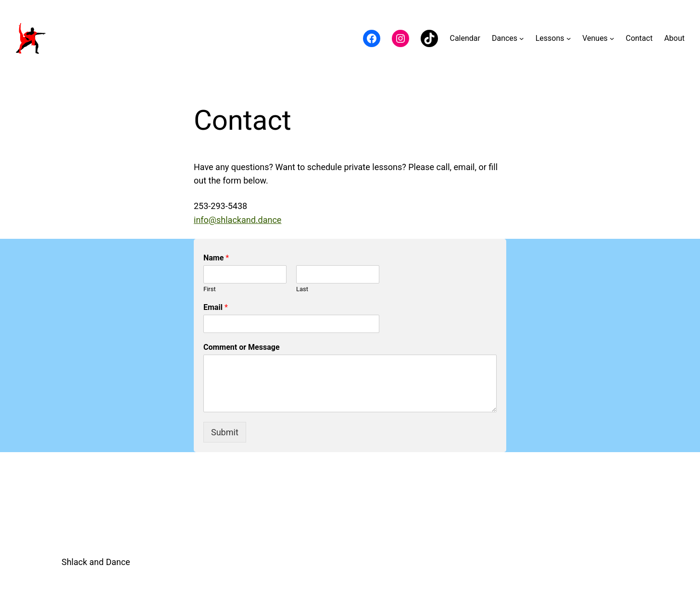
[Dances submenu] (522, 38)
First (210, 289)
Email (216, 307)
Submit (225, 432)
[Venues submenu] (612, 38)
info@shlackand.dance (237, 220)
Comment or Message (242, 347)
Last (302, 289)
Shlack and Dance (96, 562)
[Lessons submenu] (569, 38)
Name (216, 258)
